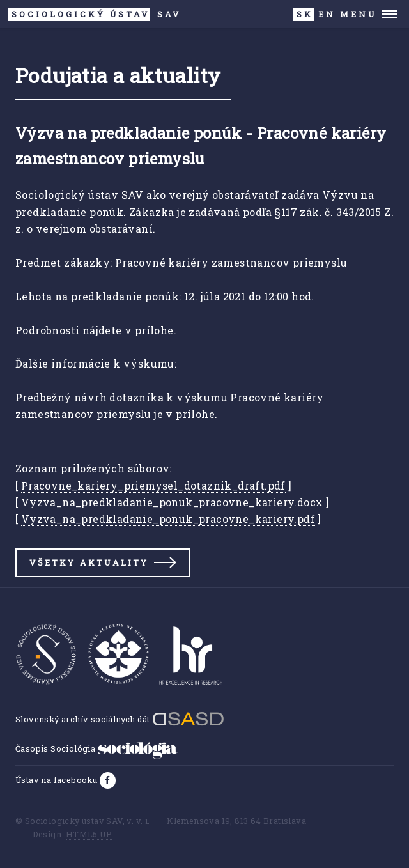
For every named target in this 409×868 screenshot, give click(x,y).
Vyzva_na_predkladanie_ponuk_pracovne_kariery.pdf (168, 519)
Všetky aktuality (89, 562)
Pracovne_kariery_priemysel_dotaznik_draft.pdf (153, 485)
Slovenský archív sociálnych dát (120, 719)
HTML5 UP (89, 834)
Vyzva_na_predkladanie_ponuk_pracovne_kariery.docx (172, 502)
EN (327, 14)
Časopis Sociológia (96, 748)
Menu (358, 14)
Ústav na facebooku (58, 780)
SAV (95, 14)
